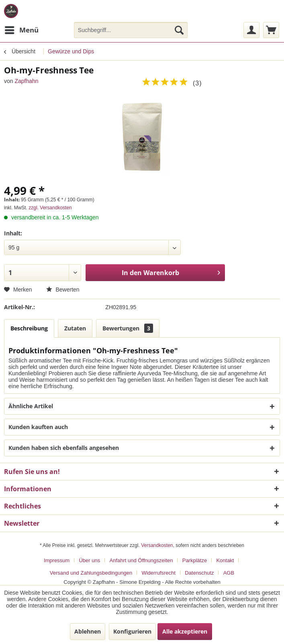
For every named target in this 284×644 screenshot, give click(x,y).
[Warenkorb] (271, 30)
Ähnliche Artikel (31, 406)
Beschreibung (29, 328)
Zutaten (75, 328)
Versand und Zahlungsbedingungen (91, 573)
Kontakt (225, 560)
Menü (22, 29)
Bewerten (63, 290)
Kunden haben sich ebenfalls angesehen (64, 448)
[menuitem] (21, 30)
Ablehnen (88, 631)
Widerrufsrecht (158, 573)
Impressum (57, 560)
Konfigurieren (132, 631)
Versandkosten (157, 545)
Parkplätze (195, 560)
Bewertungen (128, 328)
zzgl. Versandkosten (50, 208)
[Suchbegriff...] (131, 30)
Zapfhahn (26, 81)
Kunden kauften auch (38, 427)
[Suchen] (179, 30)
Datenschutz (199, 573)
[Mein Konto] (251, 30)
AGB (229, 573)
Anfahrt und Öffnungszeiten (141, 560)
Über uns (89, 560)
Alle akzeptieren (185, 631)
